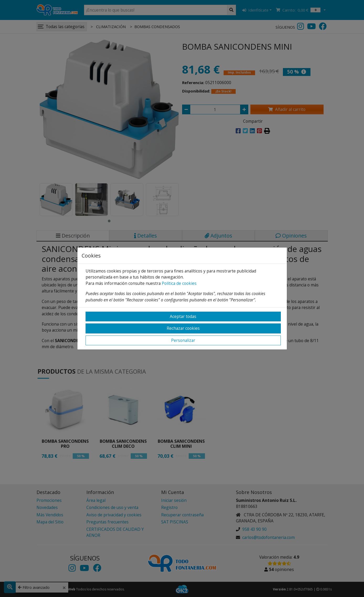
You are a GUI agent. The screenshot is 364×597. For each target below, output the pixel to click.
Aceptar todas (183, 316)
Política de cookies (179, 283)
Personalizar (183, 340)
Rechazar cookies (183, 328)
